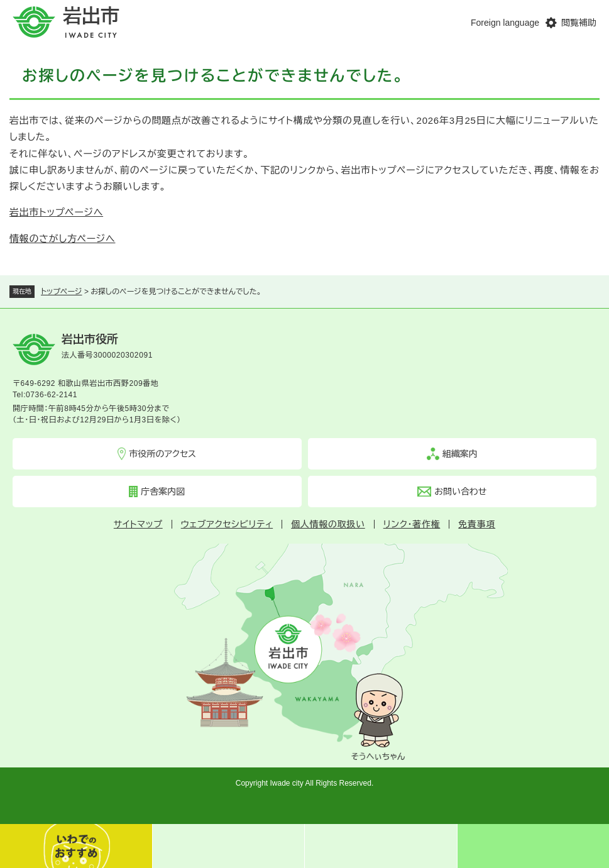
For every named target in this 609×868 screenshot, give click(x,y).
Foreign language (505, 23)
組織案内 (460, 454)
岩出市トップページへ (56, 212)
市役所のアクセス (162, 454)
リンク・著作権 (412, 524)
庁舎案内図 (163, 492)
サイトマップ (138, 524)
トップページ (62, 292)
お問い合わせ (460, 492)
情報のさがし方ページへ (62, 239)
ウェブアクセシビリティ (227, 524)
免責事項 (477, 524)
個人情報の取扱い (328, 524)
